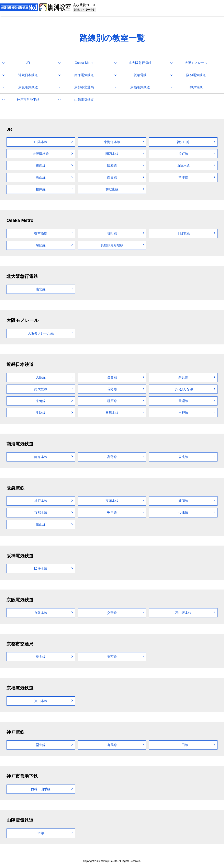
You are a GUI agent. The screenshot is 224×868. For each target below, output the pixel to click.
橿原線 (112, 401)
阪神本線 (41, 569)
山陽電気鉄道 (84, 100)
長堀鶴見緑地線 (112, 245)
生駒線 (41, 413)
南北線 (41, 289)
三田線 (183, 745)
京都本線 (41, 513)
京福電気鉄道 (140, 87)
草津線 (183, 177)
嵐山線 (41, 524)
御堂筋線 (41, 233)
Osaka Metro (84, 63)
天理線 (183, 401)
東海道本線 (112, 142)
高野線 (112, 457)
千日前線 (183, 233)
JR (28, 63)
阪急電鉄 (140, 75)
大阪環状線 (41, 154)
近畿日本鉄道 (28, 75)
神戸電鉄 (196, 87)
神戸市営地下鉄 (28, 100)
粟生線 (41, 745)
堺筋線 (41, 245)
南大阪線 (41, 389)
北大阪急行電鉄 (140, 63)
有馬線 (112, 745)
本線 (41, 833)
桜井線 (41, 189)
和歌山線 (112, 189)
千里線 (112, 513)
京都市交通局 (84, 87)
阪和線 (112, 166)
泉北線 (183, 457)
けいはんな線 (183, 389)
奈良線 (112, 177)
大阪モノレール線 (41, 333)
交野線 (112, 613)
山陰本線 (183, 166)
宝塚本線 (112, 501)
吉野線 (183, 413)
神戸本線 (41, 501)
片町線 (183, 154)
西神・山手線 (41, 789)
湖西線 (41, 177)
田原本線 (112, 413)
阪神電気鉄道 (196, 75)
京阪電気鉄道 (28, 87)
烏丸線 (41, 657)
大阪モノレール (196, 63)
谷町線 (112, 233)
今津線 (183, 513)
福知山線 (183, 142)
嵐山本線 (41, 701)
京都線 (41, 401)
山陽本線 (41, 142)
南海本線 (41, 457)
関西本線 (112, 154)
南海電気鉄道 (84, 75)
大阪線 (41, 377)
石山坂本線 (183, 613)
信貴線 (112, 377)
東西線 (41, 166)
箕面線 (183, 501)
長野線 (112, 389)
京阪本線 (41, 613)
